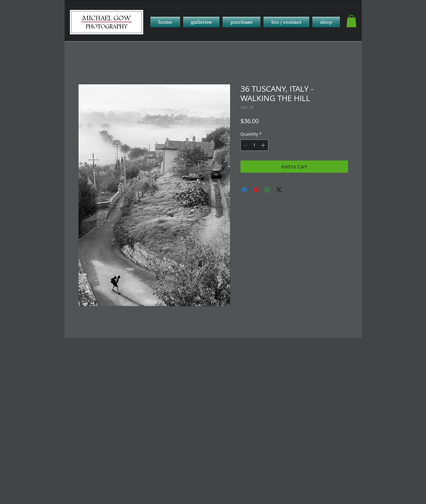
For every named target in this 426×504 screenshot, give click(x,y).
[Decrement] (245, 145)
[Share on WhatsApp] (267, 190)
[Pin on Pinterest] (256, 190)
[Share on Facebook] (244, 190)
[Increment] (264, 145)
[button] (201, 22)
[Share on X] (279, 190)
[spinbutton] (254, 145)
